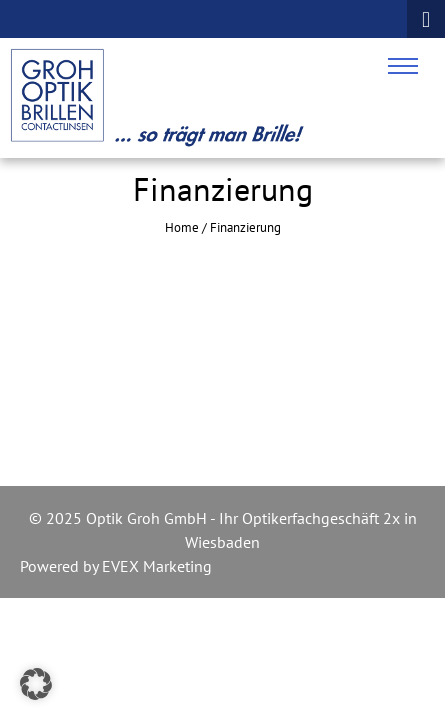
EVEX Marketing (155, 566)
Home (182, 227)
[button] (36, 684)
